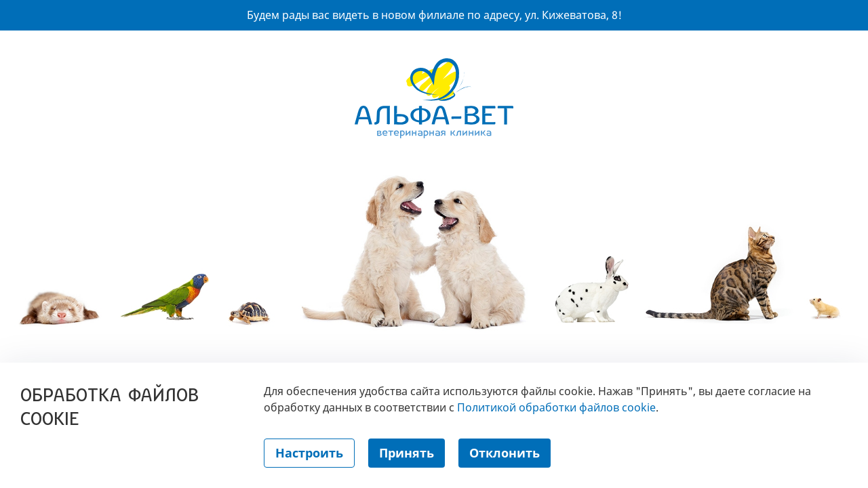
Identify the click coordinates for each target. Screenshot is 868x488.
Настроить (309, 453)
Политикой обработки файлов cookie (556, 407)
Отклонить (505, 453)
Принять (407, 453)
